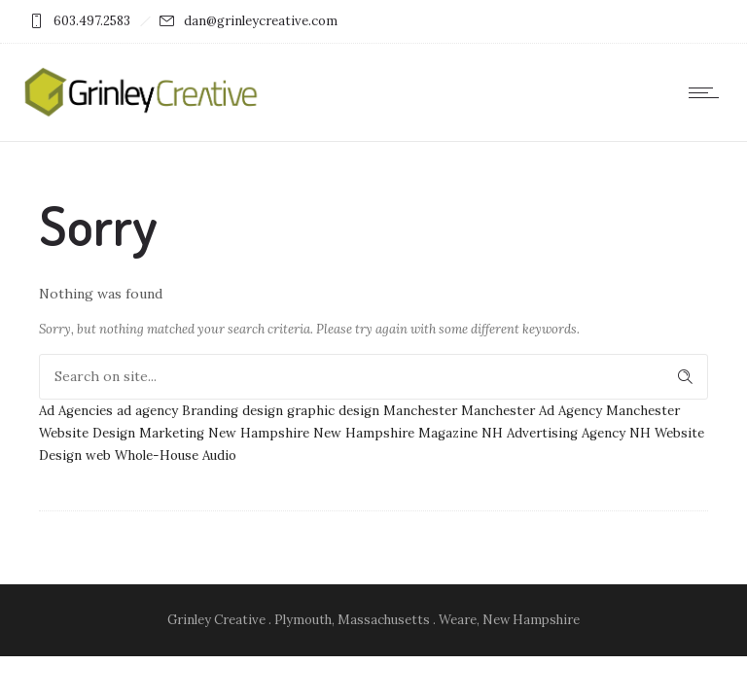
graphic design (333, 411)
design (263, 411)
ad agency (147, 411)
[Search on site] (373, 377)
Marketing (172, 433)
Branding (210, 411)
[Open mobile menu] (708, 92)
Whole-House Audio (176, 455)
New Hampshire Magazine (395, 433)
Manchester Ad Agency (532, 411)
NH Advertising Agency (553, 433)
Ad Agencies (76, 411)
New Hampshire (259, 433)
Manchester (420, 411)
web (98, 455)
